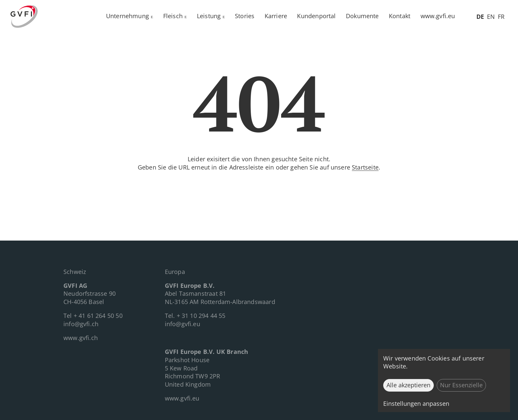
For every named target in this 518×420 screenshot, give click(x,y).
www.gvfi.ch (81, 338)
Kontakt (400, 16)
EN (491, 17)
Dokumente (362, 16)
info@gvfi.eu (183, 324)
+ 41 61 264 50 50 (98, 316)
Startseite (365, 167)
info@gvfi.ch (81, 324)
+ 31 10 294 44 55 (201, 316)
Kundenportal (316, 16)
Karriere (276, 16)
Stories (245, 16)
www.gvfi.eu (438, 16)
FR (501, 17)
